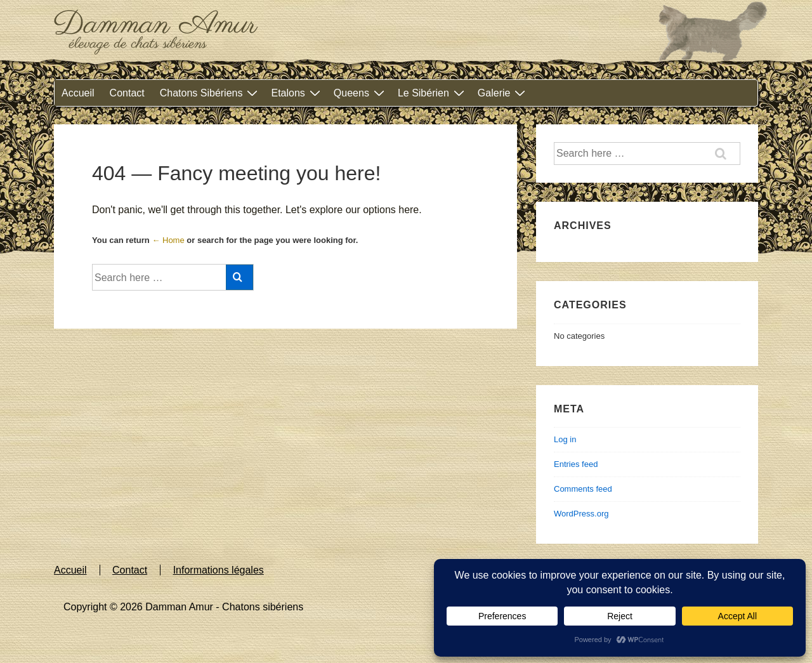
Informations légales (219, 570)
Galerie (503, 92)
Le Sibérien (433, 92)
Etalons (297, 92)
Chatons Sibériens (211, 92)
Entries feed (576, 464)
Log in (565, 439)
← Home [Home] (168, 240)
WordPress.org (581, 514)
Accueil (78, 93)
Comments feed (583, 489)
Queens (361, 92)
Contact (127, 93)
